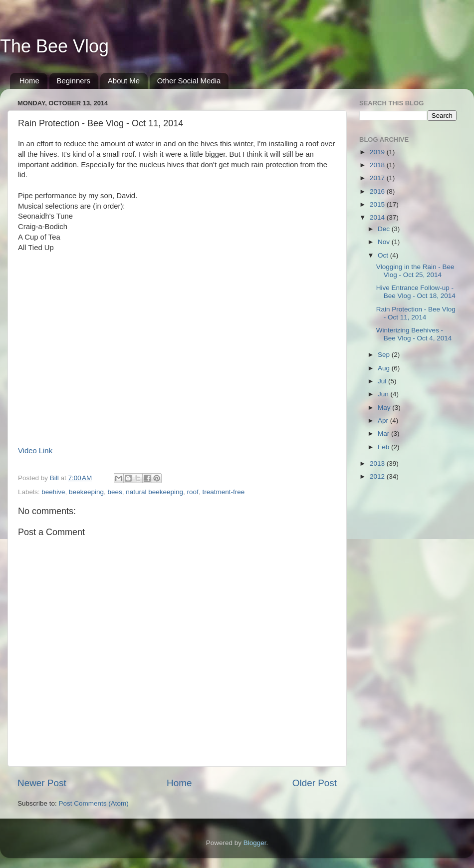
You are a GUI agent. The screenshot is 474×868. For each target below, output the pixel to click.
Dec (385, 229)
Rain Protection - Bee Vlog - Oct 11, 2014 (416, 313)
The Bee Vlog (54, 46)
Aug (385, 368)
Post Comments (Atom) (94, 803)
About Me (124, 81)
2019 (378, 152)
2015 (378, 204)
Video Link (35, 451)
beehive (53, 492)
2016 (378, 191)
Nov (385, 242)
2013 (378, 463)
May (385, 408)
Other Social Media (189, 81)
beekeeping (86, 492)
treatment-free (223, 492)
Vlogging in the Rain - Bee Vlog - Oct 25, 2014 (415, 271)
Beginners (74, 81)
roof (193, 492)
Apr (384, 421)
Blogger (255, 843)
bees (115, 492)
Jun (384, 394)
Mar (384, 434)
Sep (385, 355)
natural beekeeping (154, 492)
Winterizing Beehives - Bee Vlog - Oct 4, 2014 (414, 334)
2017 (378, 178)
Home (29, 81)
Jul (383, 381)
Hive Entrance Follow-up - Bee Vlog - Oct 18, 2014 (416, 292)
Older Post (315, 783)
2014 (378, 217)
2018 (378, 165)
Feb (384, 447)
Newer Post (42, 783)
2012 (378, 476)
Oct (384, 255)
